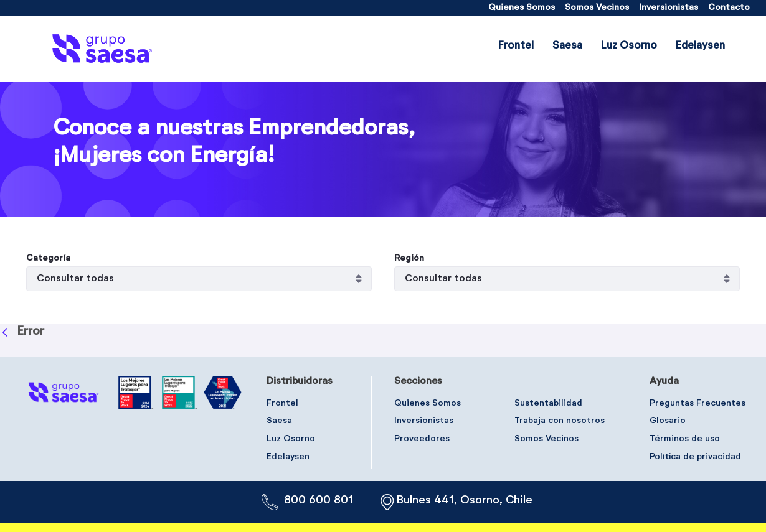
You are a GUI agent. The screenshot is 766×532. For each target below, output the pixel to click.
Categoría (48, 258)
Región (409, 258)
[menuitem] (522, 8)
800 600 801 (319, 500)
